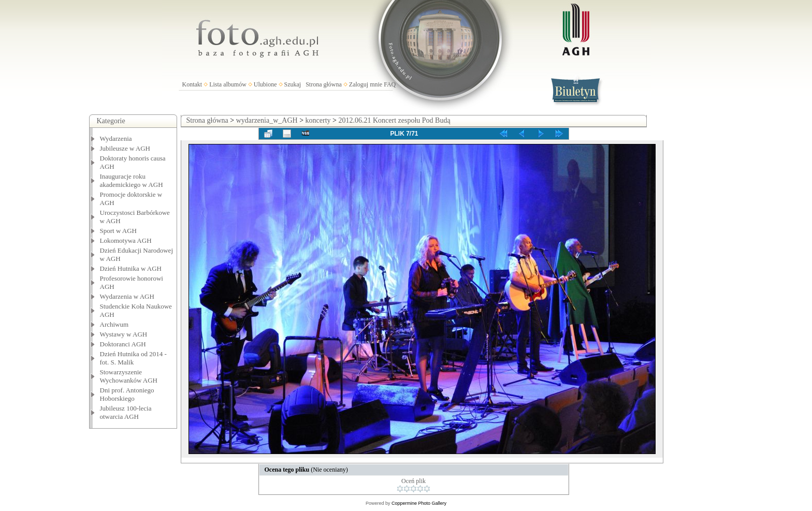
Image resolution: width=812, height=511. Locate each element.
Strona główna (324, 84)
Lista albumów (228, 84)
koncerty (318, 120)
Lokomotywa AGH (126, 240)
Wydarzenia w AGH (127, 296)
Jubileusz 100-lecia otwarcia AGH (126, 412)
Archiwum (114, 324)
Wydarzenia (116, 138)
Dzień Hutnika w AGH (131, 268)
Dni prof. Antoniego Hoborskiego (127, 394)
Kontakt (192, 84)
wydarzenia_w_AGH (267, 120)
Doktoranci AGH (123, 344)
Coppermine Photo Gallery (419, 503)
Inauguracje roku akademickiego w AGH (132, 180)
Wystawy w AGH (124, 334)
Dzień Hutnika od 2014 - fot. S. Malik (133, 358)
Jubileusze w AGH (125, 148)
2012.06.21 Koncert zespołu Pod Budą (394, 120)
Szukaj (293, 84)
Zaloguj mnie (366, 84)
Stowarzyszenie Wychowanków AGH (129, 376)
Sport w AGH (119, 231)
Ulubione (265, 84)
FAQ (390, 84)
